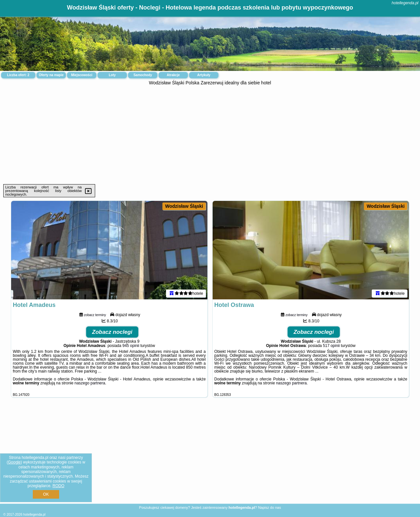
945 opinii (131, 346)
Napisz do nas (269, 507)
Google (14, 462)
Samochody (143, 75)
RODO (58, 486)
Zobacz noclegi (112, 332)
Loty (112, 75)
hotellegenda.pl (405, 3)
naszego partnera (90, 383)
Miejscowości (82, 75)
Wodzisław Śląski (184, 206)
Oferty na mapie (51, 75)
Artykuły (204, 75)
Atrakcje (173, 75)
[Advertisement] (210, 135)
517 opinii (331, 346)
